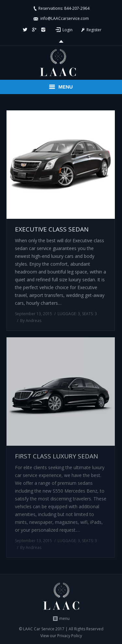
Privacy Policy (70, 636)
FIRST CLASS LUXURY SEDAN (56, 456)
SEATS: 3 (89, 314)
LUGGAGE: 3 (69, 314)
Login (68, 30)
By (31, 321)
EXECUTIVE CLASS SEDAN (52, 229)
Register (91, 30)
